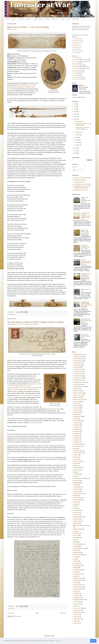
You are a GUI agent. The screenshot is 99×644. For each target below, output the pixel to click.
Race (75, 559)
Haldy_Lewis (77, 481)
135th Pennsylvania (79, 361)
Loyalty (76, 504)
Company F (77, 434)
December (78, 121)
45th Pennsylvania (78, 372)
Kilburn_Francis (78, 498)
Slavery (76, 583)
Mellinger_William (78, 517)
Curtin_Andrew (78, 446)
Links (68, 19)
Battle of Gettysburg (79, 393)
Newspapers (77, 538)
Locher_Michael (78, 500)
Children (76, 419)
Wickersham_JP (78, 610)
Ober (75, 540)
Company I (76, 440)
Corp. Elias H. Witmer (77, 49)
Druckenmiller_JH (78, 453)
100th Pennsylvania (79, 354)
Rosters (76, 576)
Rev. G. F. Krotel (76, 68)
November (78, 132)
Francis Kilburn (76, 67)
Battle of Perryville (78, 395)
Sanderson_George (78, 578)
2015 (75, 117)
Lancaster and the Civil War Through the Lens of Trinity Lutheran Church (86, 216)
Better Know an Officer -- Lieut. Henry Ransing (28, 27)
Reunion (76, 572)
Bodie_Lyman (77, 406)
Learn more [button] (58, 641)
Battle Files (55, 19)
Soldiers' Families (78, 585)
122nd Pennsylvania (79, 359)
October (78, 135)
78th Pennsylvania (78, 380)
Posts (75, 167)
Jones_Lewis (77, 491)
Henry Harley (75, 63)
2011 (75, 153)
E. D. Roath (75, 75)
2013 (75, 148)
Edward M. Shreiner (77, 79)
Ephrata (76, 466)
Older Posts (63, 613)
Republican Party (78, 570)
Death (75, 449)
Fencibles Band (78, 468)
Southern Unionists (78, 587)
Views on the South (79, 608)
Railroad (76, 561)
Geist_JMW (77, 474)
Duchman (76, 455)
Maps (62, 19)
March (77, 140)
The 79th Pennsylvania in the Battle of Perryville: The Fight (86, 262)
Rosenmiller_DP (78, 574)
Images (47, 19)
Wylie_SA (76, 623)
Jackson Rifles (77, 487)
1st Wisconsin (77, 367)
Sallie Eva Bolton (76, 60)
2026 (75, 104)
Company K (77, 442)
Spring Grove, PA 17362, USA (19, 324)
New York (76, 536)
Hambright (76, 483)
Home (7, 19)
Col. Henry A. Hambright (78, 38)
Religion (37, 324)
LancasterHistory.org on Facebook (82, 184)
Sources (28, 19)
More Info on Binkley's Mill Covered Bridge (85, 232)
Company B (77, 425)
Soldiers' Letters (38, 19)
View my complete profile (79, 97)
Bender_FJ (76, 404)
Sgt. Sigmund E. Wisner (77, 47)
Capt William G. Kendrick (78, 40)
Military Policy (77, 521)
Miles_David (77, 519)
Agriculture (77, 389)
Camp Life (76, 410)
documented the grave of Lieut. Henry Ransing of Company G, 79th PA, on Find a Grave (22, 87)
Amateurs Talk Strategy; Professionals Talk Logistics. (86, 200)
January (78, 145)
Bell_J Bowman (78, 401)
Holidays (76, 485)
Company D (77, 429)
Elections (76, 463)
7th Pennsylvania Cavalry (80, 382)
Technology (77, 593)
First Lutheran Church (54, 409)
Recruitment (77, 563)
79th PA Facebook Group (80, 180)
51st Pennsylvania (78, 374)
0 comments (11, 312)
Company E (77, 431)
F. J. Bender (75, 58)
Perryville (76, 550)
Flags (75, 472)
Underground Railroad (79, 600)
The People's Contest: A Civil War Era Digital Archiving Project (82, 187)
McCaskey (76, 515)
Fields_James (77, 470)
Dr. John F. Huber (76, 65)
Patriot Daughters (78, 544)
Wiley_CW (76, 615)
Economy (76, 457)
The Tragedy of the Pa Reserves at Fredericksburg (86, 275)
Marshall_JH (77, 510)
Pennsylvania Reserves (79, 548)
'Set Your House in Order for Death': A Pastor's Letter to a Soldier (36, 322)
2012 (75, 151)
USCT (75, 606)
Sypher (75, 591)
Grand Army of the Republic (81, 478)
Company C (77, 427)
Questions (21, 19)
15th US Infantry (78, 363)
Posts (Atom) (17, 616)
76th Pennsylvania (78, 376)
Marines (76, 508)
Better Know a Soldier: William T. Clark (86, 336)
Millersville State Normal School (82, 525)
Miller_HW (77, 523)
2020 (75, 107)
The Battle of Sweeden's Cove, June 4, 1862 (85, 247)
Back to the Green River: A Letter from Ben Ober (86, 321)
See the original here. (36, 422)
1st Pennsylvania (78, 365)
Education (76, 459)
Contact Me (76, 19)
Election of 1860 (78, 461)
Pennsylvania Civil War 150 (81, 190)
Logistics (76, 502)
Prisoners (76, 557)
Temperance (77, 595)
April (77, 137)
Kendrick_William (78, 493)
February (78, 142)
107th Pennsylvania (79, 357)
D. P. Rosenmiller (76, 77)
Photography (77, 553)
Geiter (75, 476)
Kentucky (76, 495)
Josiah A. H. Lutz (76, 70)
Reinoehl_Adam (78, 565)
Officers (76, 542)
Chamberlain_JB (78, 416)
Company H (77, 438)
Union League (77, 602)
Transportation (77, 598)
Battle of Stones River (79, 399)
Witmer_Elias (77, 619)
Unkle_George (77, 604)
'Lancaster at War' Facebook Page (82, 178)
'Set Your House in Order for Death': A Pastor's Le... (82, 128)
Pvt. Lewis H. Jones (76, 53)
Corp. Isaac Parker (76, 72)
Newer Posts (11, 613)
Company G (14, 29)
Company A (77, 423)
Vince (82, 85)
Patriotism (32, 324)
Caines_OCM (77, 408)
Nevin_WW (77, 533)
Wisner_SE (76, 617)
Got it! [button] (93, 641)
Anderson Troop (78, 391)
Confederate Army (78, 444)
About (13, 19)
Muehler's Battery (78, 529)
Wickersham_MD (78, 612)
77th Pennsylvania (78, 378)
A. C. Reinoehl (76, 74)
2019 (75, 109)
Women (76, 621)
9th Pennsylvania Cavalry (80, 387)
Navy (75, 531)
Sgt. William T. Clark (77, 45)
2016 (75, 114)
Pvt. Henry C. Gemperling (78, 51)
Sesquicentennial (78, 580)
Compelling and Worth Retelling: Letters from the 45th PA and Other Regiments (86, 305)
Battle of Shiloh (78, 397)
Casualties (76, 414)
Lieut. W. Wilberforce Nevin (78, 42)
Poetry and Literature (79, 555)
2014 (75, 119)
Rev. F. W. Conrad (76, 61)
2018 (75, 112)
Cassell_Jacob (77, 412)
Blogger (52, 636)
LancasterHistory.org (79, 182)
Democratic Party (78, 451)
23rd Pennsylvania (78, 369)
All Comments (77, 170)
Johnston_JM (77, 489)
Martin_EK (76, 513)
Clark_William (77, 421)
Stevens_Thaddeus (78, 589)
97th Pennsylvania (78, 384)
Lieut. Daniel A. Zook (77, 44)
